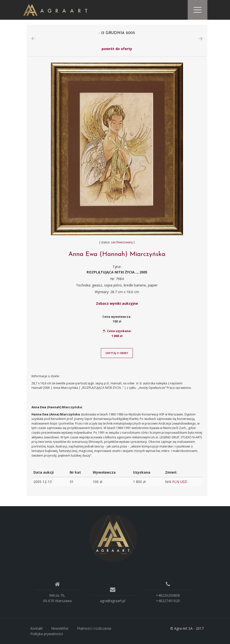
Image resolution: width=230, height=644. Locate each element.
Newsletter (60, 628)
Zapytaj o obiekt (117, 353)
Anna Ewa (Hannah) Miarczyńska (117, 254)
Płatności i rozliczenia (94, 628)
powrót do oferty (117, 49)
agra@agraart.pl (113, 601)
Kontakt (37, 628)
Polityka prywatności (47, 634)
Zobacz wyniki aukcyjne (117, 303)
